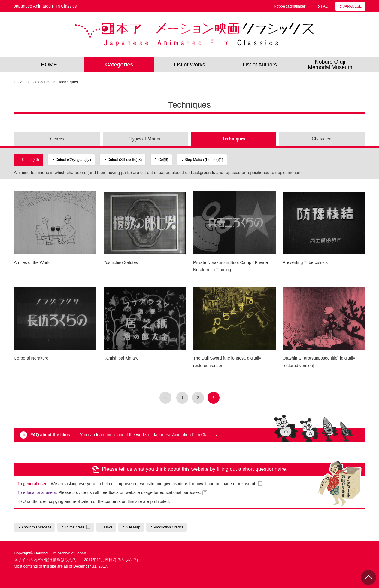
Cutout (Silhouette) (125, 160)
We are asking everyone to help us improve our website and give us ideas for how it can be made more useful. (137, 484)
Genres (57, 139)
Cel (163, 160)
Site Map (133, 527)
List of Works (189, 65)
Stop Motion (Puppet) (204, 160)
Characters (322, 139)
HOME (49, 65)
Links (108, 527)
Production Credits (169, 527)
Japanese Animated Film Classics (194, 35)
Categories (119, 65)
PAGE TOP (368, 577)
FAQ (325, 6)
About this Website (36, 527)
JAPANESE (352, 6)
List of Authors (260, 65)
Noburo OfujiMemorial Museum (330, 65)
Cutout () (73, 160)
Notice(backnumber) (290, 6)
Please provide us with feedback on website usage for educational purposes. (109, 492)
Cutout (30, 160)
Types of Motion (146, 139)
